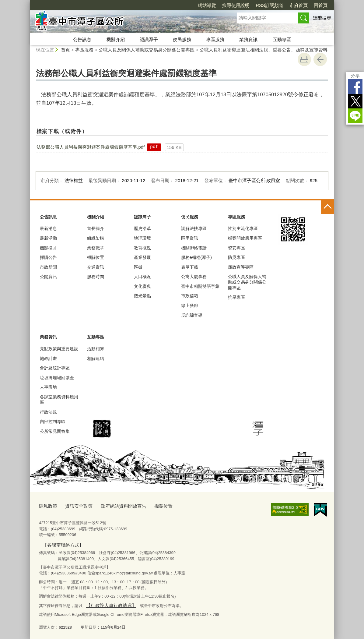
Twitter (355, 101)
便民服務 (182, 39)
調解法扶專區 (194, 228)
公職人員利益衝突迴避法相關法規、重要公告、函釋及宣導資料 (264, 50)
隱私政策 (47, 506)
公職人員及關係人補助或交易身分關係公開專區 (147, 50)
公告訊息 (82, 39)
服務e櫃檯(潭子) (196, 257)
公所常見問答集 (55, 431)
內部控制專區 (53, 422)
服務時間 (96, 277)
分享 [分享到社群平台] (355, 76)
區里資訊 (190, 238)
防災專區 (236, 257)
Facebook (355, 86)
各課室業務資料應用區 (59, 400)
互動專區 (282, 39)
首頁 (65, 50)
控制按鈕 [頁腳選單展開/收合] (327, 207)
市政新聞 (48, 267)
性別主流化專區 (243, 228)
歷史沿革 (142, 228)
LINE (355, 116)
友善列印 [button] (304, 59)
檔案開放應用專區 (245, 238)
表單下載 (190, 267)
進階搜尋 (322, 18)
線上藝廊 (190, 305)
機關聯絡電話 (194, 248)
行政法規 (48, 412)
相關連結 (96, 358)
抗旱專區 (236, 297)
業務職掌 (96, 248)
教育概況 (142, 248)
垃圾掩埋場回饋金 (57, 378)
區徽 (138, 267)
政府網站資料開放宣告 (114, 506)
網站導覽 (207, 5)
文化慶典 (142, 286)
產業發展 (142, 257)
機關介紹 (116, 39)
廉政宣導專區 (241, 267)
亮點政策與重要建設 (59, 349)
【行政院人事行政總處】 (107, 603)
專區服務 (215, 39)
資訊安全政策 (75, 506)
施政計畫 (48, 358)
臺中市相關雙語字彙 (200, 286)
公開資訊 (48, 277)
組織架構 (96, 238)
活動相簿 (96, 349)
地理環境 (142, 238)
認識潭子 (149, 39)
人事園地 (48, 387)
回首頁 (321, 5)
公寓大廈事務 (194, 277)
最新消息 (48, 228)
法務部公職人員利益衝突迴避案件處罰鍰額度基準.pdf (91, 147)
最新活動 (48, 238)
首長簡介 (96, 228)
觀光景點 (142, 296)
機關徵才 (48, 248)
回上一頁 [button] (320, 59)
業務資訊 (248, 39)
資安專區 (236, 248)
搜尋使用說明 (236, 5)
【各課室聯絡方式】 (60, 543)
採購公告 (48, 257)
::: (27, 3)
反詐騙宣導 (192, 315)
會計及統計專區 (55, 368)
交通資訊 (96, 267)
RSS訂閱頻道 (269, 5)
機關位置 (96, 257)
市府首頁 (299, 5)
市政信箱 (190, 296)
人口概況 (142, 277)
